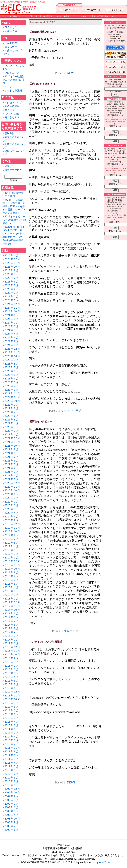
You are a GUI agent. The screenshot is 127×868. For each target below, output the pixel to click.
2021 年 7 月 (12, 457)
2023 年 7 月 (12, 367)
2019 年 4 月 (12, 546)
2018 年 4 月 (12, 587)
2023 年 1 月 (12, 390)
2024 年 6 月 (12, 326)
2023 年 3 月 (12, 382)
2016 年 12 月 (12, 647)
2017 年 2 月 (12, 640)
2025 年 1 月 (12, 300)
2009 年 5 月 (12, 811)
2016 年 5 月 (12, 673)
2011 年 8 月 (12, 752)
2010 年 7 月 (12, 774)
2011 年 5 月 (12, 759)
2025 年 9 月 (12, 270)
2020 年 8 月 (12, 498)
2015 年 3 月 (12, 725)
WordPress (104, 862)
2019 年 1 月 (12, 558)
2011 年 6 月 (12, 755)
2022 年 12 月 (12, 394)
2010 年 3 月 (12, 778)
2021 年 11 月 (12, 442)
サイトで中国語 (13, 91)
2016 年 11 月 (12, 651)
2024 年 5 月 (12, 330)
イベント (10, 87)
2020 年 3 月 (12, 517)
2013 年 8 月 (12, 740)
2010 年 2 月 (12, 781)
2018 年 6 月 (12, 580)
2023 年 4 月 (12, 379)
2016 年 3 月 (12, 681)
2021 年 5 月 (12, 464)
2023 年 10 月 (12, 356)
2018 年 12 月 (12, 561)
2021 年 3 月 (12, 472)
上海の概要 (11, 43)
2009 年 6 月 (12, 807)
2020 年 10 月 (12, 490)
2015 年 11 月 (12, 696)
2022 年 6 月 (12, 416)
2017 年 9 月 (12, 614)
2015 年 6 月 (12, 714)
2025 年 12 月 (12, 259)
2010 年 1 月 (12, 785)
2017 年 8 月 (12, 617)
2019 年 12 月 (12, 524)
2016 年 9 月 (12, 658)
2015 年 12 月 (12, 692)
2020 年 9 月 (12, 494)
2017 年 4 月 (12, 632)
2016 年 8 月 (12, 662)
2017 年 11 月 (12, 606)
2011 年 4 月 (12, 763)
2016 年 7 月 (12, 666)
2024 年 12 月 (12, 304)
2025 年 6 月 (12, 282)
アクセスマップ (13, 102)
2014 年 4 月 (12, 737)
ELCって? (10, 27)
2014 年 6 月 (12, 729)
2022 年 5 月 (12, 420)
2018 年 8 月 (12, 573)
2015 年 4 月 (12, 722)
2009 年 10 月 (12, 793)
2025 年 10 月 (12, 267)
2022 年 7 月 (12, 412)
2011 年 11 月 (12, 748)
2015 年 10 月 (12, 699)
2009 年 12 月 (12, 789)
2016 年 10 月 (12, 655)
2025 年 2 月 (12, 297)
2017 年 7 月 (12, 621)
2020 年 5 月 (12, 509)
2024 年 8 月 (12, 319)
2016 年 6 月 (12, 669)
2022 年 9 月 (12, 405)
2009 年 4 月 (12, 815)
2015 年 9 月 (12, 703)
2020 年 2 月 (12, 520)
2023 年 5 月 (12, 375)
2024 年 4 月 (12, 334)
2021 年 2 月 (12, 476)
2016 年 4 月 (12, 677)
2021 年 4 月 (12, 468)
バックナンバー (115, 117)
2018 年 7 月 (12, 576)
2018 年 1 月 (12, 599)
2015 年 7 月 (12, 711)
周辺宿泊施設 (12, 106)
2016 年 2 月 (12, 684)
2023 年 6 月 (12, 371)
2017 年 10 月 (12, 610)
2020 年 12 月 (12, 483)
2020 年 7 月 (12, 502)
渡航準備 (10, 133)
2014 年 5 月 (12, 733)
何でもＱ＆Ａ (12, 117)
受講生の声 (11, 31)
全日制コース (12, 73)
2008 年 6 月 (12, 830)
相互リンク (11, 166)
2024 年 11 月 (12, 308)
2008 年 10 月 (12, 819)
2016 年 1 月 (12, 688)
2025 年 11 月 (12, 263)
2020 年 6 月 (12, 505)
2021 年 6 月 (12, 461)
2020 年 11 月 (12, 487)
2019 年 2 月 (12, 554)
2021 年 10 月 (12, 446)
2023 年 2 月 (12, 386)
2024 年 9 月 (12, 315)
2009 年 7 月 (12, 804)
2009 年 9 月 (12, 796)
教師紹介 (10, 110)
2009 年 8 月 (12, 800)
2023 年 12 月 (12, 349)
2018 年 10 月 (12, 569)
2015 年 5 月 (12, 718)
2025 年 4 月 (12, 289)
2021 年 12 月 (12, 438)
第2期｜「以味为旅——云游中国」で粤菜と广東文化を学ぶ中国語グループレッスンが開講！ (14, 206)
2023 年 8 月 (12, 364)
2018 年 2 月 (12, 595)
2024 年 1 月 (12, 345)
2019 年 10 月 (12, 532)
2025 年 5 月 (12, 285)
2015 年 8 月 (12, 707)
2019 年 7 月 (12, 539)
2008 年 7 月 (12, 826)
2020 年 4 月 (12, 513)
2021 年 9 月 (12, 449)
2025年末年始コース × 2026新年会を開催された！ (14, 220)
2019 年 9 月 (12, 535)
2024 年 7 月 (12, 323)
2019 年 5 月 (12, 543)
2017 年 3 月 (12, 636)
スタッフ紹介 (12, 114)
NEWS (71, 73)
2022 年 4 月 (12, 423)
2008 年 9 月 (12, 822)
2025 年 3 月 (12, 293)
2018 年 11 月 (12, 565)
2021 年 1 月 (12, 479)
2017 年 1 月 (12, 643)
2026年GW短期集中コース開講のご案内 (14, 80)
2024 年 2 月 (12, 341)
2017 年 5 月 (12, 628)
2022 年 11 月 (12, 397)
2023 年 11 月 (12, 352)
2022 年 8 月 (12, 408)
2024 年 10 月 (12, 311)
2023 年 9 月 (12, 360)
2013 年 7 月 (12, 744)
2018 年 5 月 (12, 584)
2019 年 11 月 (12, 528)
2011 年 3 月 (12, 766)
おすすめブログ (13, 170)
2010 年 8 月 (12, 770)
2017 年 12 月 (12, 602)
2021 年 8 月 (12, 453)
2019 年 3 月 (12, 550)
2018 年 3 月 (12, 591)
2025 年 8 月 (12, 274)
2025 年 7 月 (12, 278)
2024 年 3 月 (12, 338)
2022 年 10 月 (12, 401)
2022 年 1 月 (12, 435)
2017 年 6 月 (12, 625)
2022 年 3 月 (12, 427)
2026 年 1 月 (12, 256)
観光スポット (12, 47)
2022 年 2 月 (12, 431)
